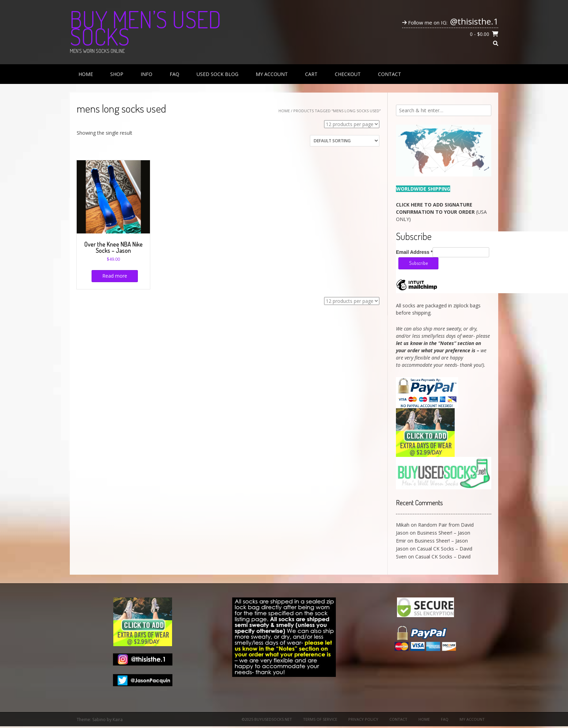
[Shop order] (345, 141)
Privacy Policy (363, 719)
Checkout (348, 74)
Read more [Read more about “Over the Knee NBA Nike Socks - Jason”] (115, 276)
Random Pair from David (446, 525)
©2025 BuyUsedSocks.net (267, 719)
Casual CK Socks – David (445, 549)
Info (146, 74)
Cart (311, 74)
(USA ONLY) (441, 212)
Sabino (99, 720)
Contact (390, 74)
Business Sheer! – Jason (444, 533)
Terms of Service (320, 719)
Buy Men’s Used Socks (145, 28)
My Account (272, 74)
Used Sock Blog (217, 74)
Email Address (414, 252)
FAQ (174, 74)
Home (86, 74)
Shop (117, 74)
